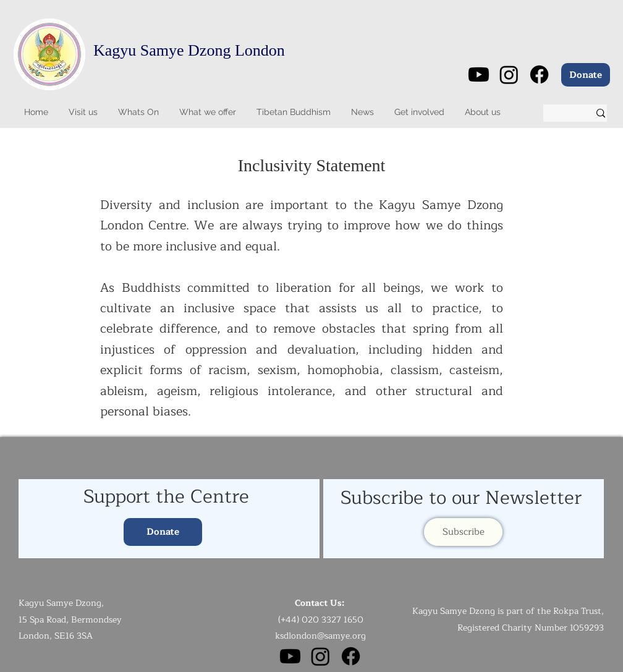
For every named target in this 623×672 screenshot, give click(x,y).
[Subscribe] (463, 532)
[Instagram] (509, 74)
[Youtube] (479, 74)
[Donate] (586, 75)
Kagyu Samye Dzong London (189, 50)
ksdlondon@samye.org (320, 636)
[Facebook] (539, 74)
